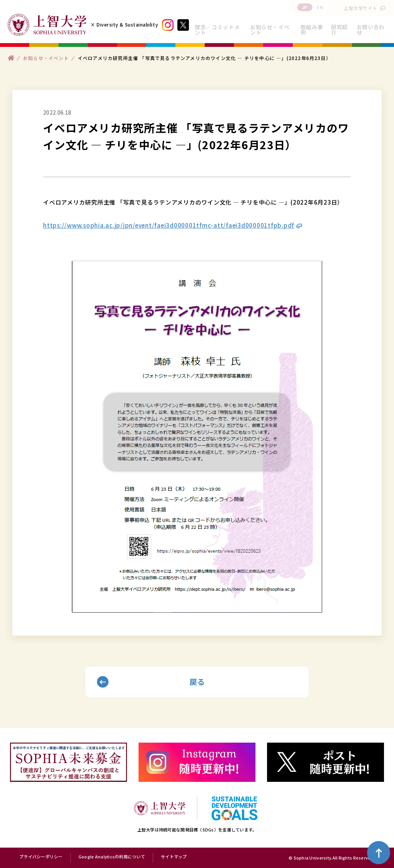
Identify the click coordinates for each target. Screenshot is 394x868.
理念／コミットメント (217, 30)
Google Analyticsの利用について (112, 857)
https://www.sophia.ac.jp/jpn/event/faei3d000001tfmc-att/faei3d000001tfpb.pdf (169, 225)
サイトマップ (174, 857)
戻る (197, 682)
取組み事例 (312, 30)
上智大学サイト (361, 8)
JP (305, 7)
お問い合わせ (371, 30)
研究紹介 (339, 30)
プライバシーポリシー (41, 857)
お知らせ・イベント (270, 30)
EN (320, 7)
